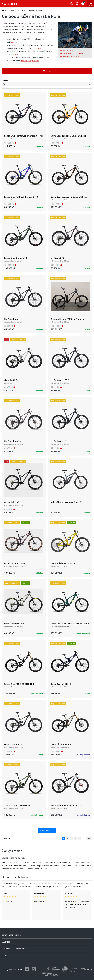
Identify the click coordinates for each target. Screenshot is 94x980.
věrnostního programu (30, 61)
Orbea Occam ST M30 (15, 563)
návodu (39, 48)
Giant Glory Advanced (62, 744)
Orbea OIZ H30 (12, 502)
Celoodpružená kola (36, 10)
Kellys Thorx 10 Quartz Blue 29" (66, 502)
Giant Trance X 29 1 (14, 744)
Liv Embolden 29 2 (60, 380)
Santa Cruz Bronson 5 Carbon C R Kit (69, 197)
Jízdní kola (21, 10)
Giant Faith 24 (11, 380)
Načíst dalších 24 (47, 831)
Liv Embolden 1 (12, 319)
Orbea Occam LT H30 (15, 624)
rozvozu (16, 54)
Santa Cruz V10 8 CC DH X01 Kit (20, 684)
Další (89, 838)
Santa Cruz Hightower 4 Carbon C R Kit (23, 136)
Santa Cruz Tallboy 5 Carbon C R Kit (68, 136)
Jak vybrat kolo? (67, 50)
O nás (4, 956)
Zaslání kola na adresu (14, 858)
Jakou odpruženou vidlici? (71, 56)
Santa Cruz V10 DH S (61, 684)
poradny (14, 42)
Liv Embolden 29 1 (13, 441)
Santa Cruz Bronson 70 (16, 258)
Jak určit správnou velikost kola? (73, 53)
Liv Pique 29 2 (58, 258)
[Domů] (3, 10)
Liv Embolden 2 (58, 441)
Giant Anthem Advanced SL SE (66, 805)
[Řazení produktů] (47, 84)
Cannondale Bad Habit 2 (63, 563)
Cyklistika (10, 10)
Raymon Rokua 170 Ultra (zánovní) (68, 319)
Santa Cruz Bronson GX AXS (18, 805)
